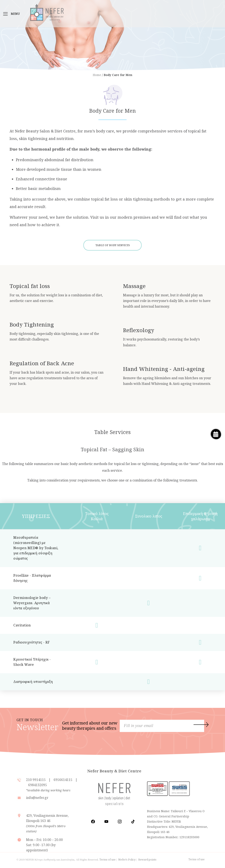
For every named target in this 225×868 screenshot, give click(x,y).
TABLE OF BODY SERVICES (112, 245)
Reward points (147, 859)
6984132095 (38, 785)
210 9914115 (36, 780)
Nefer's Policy (127, 859)
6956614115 (63, 780)
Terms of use (107, 859)
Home (97, 75)
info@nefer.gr (37, 798)
